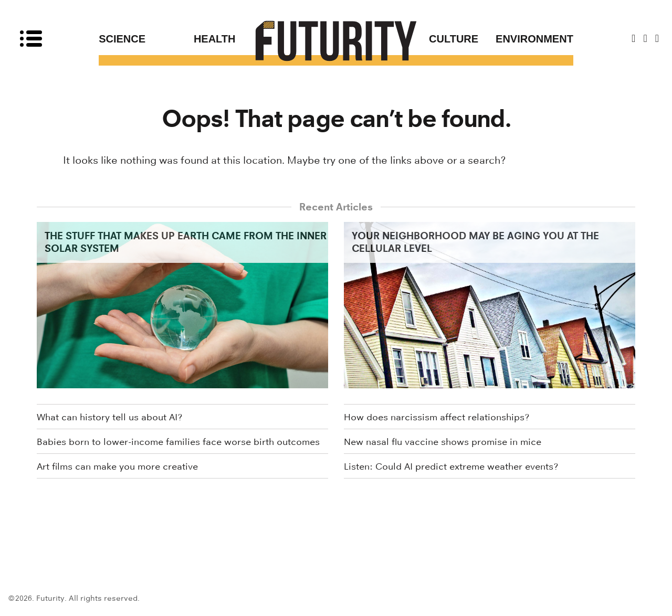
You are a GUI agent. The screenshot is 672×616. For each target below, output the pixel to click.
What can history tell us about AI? (109, 417)
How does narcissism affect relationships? (437, 417)
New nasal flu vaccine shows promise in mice (443, 442)
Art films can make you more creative (117, 466)
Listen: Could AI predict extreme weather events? (451, 466)
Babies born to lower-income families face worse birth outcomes (178, 442)
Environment (534, 39)
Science (122, 39)
